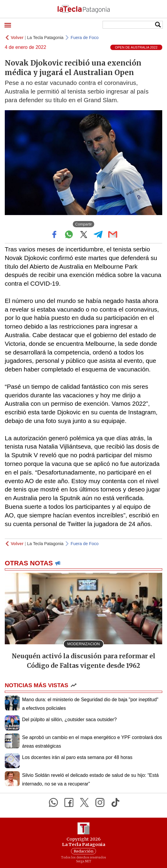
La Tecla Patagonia (45, 38)
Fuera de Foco (85, 38)
